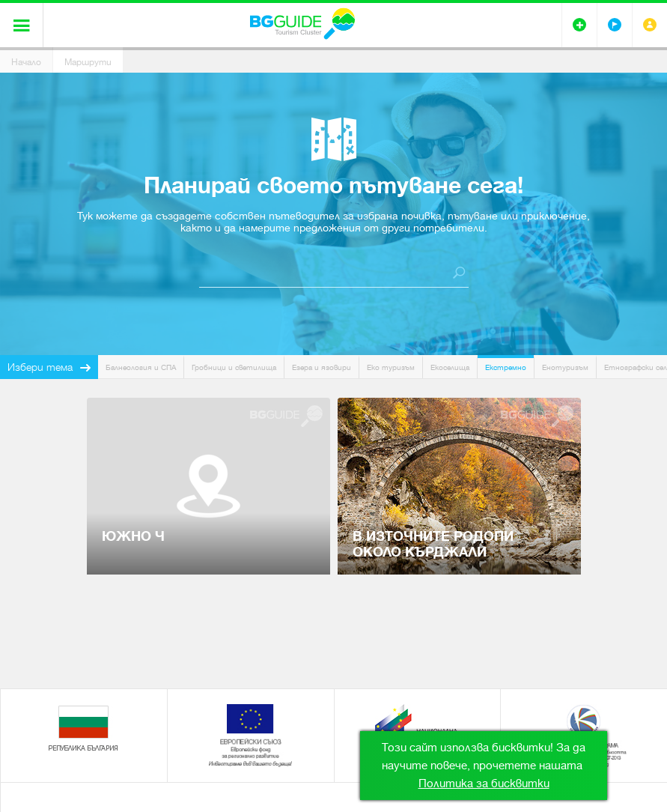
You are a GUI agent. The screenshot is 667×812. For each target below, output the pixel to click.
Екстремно (506, 367)
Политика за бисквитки (484, 784)
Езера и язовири (322, 367)
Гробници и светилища (234, 367)
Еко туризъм (391, 367)
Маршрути (88, 62)
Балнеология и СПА (141, 367)
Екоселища (450, 367)
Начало (26, 62)
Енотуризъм (565, 367)
